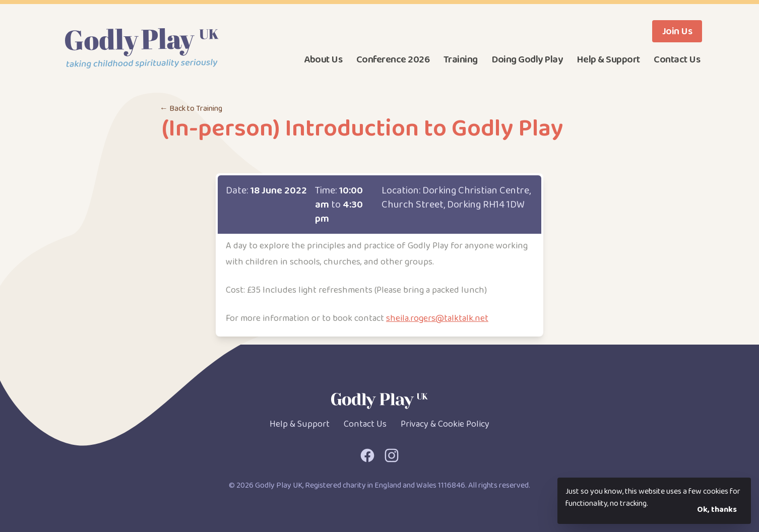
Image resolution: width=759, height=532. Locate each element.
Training (461, 59)
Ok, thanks (717, 510)
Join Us (677, 31)
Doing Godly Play (527, 59)
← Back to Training (191, 109)
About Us (323, 59)
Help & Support (608, 59)
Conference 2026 (393, 59)
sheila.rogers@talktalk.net (437, 318)
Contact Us (677, 59)
